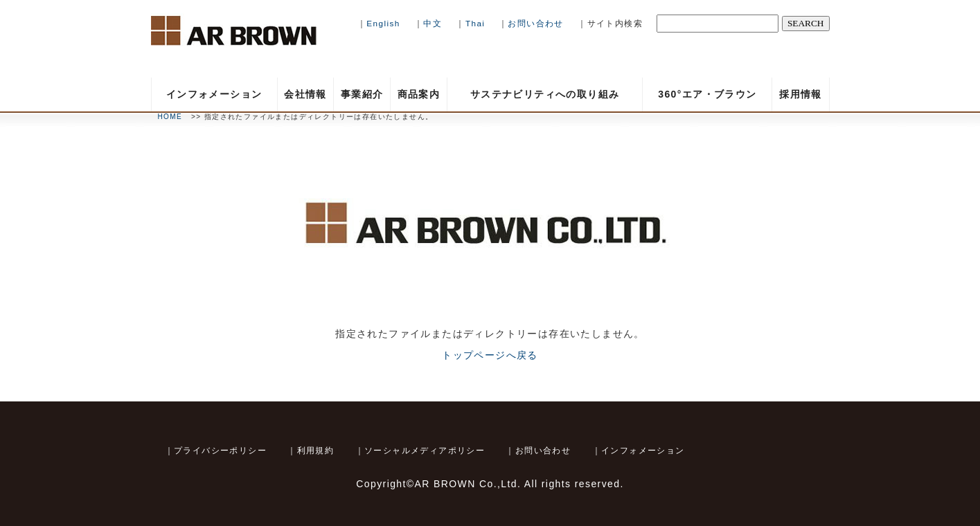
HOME (170, 117)
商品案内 (419, 94)
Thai (477, 23)
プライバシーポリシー (220, 450)
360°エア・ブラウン (707, 94)
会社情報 (305, 94)
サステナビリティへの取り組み (545, 94)
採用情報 (801, 94)
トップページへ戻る (490, 355)
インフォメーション (214, 94)
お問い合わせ (535, 23)
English (383, 23)
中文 (433, 23)
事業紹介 (362, 94)
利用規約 (316, 450)
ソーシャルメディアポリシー (425, 450)
